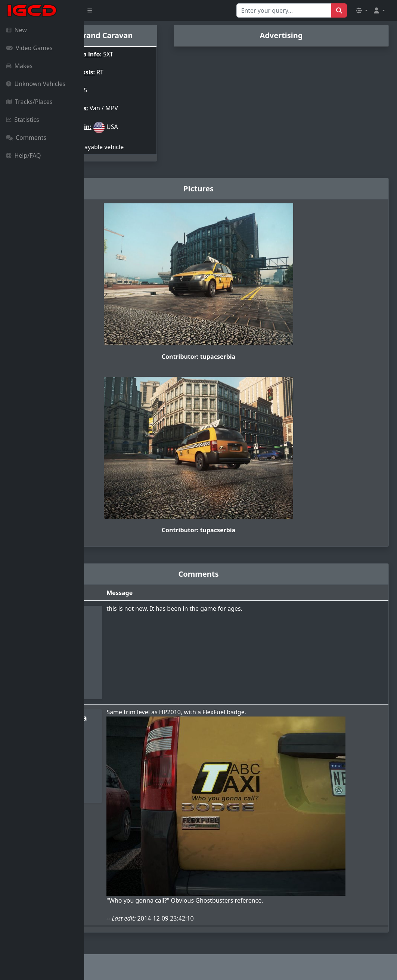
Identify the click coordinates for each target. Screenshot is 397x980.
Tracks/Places (29, 102)
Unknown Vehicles (36, 84)
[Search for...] (284, 10)
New (16, 30)
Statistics (23, 120)
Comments (26, 138)
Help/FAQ (24, 155)
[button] (362, 10)
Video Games (29, 48)
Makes (19, 66)
